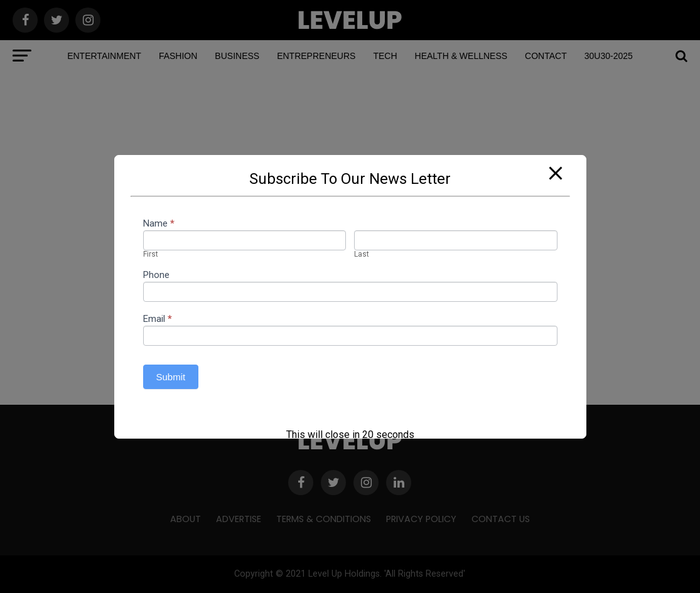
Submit (171, 377)
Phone (156, 275)
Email (158, 319)
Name (159, 224)
